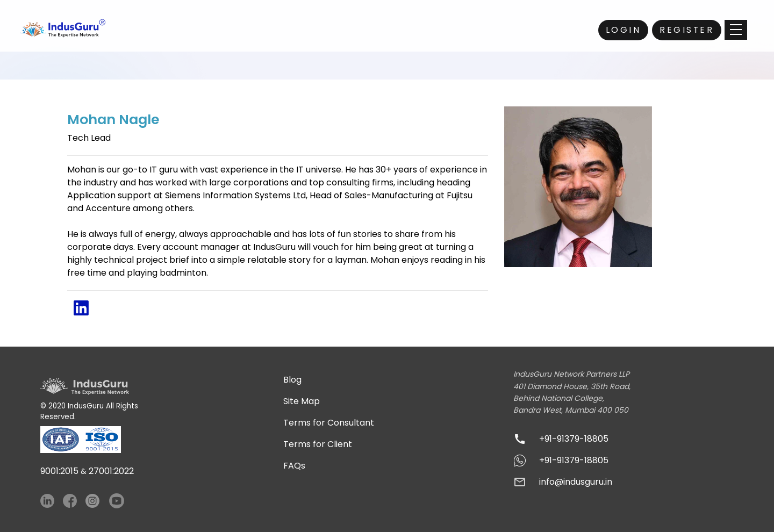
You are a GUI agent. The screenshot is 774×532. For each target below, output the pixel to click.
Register (687, 30)
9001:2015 (59, 471)
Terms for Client (318, 444)
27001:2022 (111, 471)
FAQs (294, 466)
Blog (292, 380)
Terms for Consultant (329, 423)
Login (623, 30)
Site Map (302, 401)
